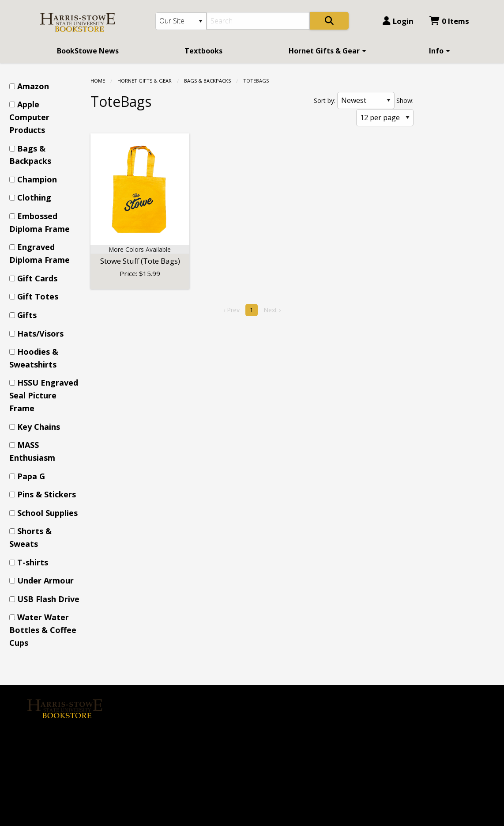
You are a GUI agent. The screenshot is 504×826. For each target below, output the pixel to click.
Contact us (161, 742)
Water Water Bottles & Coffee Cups (43, 630)
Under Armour (45, 580)
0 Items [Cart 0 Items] (449, 21)
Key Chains (39, 427)
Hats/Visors (40, 333)
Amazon (33, 86)
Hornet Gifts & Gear (324, 51)
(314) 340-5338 (283, 724)
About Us (158, 697)
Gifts (27, 315)
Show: (405, 100)
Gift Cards (37, 278)
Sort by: (325, 100)
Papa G (31, 476)
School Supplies (47, 513)
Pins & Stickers (47, 494)
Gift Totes (38, 296)
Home (98, 81)
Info (436, 51)
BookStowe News (88, 51)
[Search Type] (181, 21)
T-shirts (33, 562)
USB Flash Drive (48, 599)
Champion (37, 179)
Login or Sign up (175, 727)
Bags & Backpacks (207, 81)
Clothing (34, 197)
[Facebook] (38, 738)
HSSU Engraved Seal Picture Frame (44, 395)
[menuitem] (88, 51)
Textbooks (203, 51)
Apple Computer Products (29, 117)
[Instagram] (57, 738)
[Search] (258, 21)
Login (398, 21)
